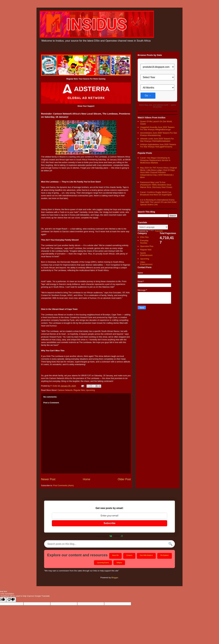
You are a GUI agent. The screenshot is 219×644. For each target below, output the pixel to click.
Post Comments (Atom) (63, 485)
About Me (116, 555)
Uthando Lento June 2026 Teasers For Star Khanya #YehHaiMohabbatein (157, 140)
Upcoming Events (103, 563)
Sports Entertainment (146, 254)
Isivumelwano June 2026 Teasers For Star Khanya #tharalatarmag (159, 134)
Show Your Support (86, 106)
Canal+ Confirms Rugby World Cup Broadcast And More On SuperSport (156, 193)
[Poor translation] (11, 600)
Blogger (115, 578)
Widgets (119, 563)
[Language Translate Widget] (153, 227)
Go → (148, 96)
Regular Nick (79, 390)
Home (87, 479)
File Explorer (165, 555)
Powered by (109, 536)
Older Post (124, 479)
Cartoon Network (65, 390)
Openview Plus (147, 246)
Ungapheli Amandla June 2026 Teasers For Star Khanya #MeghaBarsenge (157, 128)
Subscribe (109, 523)
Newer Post (48, 479)
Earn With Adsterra (146, 555)
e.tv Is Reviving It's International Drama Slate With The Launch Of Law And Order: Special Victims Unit (159, 202)
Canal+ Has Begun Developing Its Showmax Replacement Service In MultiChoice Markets (155, 160)
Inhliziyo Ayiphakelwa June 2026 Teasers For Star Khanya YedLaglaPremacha (158, 146)
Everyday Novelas (144, 242)
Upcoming (90, 390)
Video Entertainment (146, 263)
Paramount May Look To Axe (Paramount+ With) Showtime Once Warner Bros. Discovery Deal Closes (156, 185)
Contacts (129, 555)
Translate (156, 231)
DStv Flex (144, 237)
